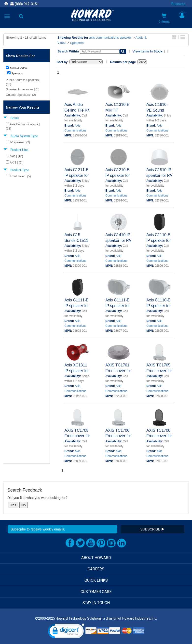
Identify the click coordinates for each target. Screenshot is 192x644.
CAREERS (96, 569)
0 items (164, 18)
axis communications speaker (110, 38)
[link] (66, 632)
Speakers (77, 43)
